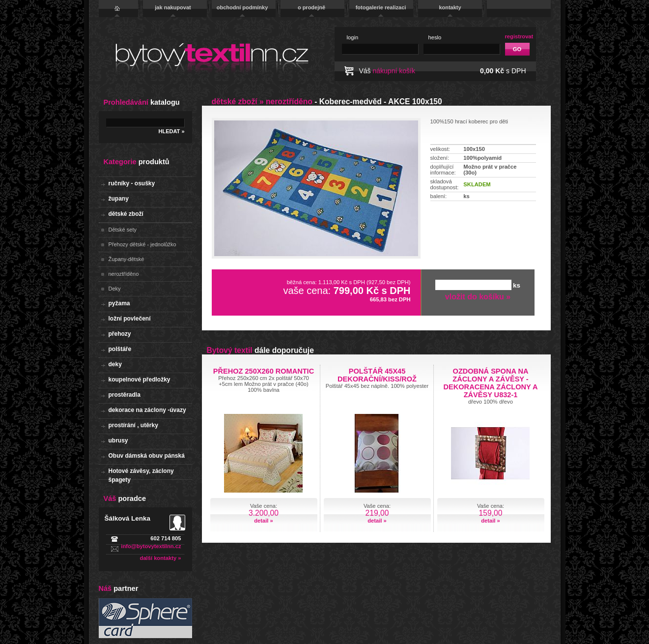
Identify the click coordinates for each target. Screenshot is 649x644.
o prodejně (311, 7)
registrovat (519, 36)
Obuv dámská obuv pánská (147, 456)
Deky (115, 289)
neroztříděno (124, 274)
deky (115, 364)
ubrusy (118, 440)
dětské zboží (126, 214)
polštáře (120, 349)
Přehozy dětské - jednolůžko (142, 244)
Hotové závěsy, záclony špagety (141, 474)
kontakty (450, 7)
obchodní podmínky (242, 7)
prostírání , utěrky (133, 425)
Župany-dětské (127, 259)
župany (119, 199)
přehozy (120, 334)
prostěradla (125, 395)
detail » (264, 521)
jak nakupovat (173, 7)
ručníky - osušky (132, 183)
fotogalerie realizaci (381, 7)
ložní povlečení (130, 319)
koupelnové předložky (140, 380)
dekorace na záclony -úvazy (147, 410)
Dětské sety (123, 230)
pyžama (119, 303)
